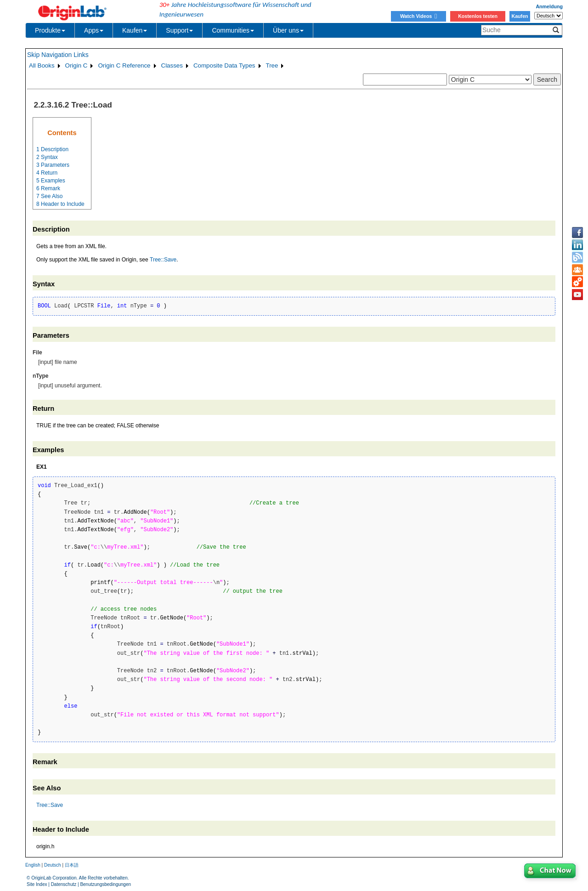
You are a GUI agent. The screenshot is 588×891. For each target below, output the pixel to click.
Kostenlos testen (478, 16)
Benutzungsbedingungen (105, 884)
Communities (233, 30)
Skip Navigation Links (58, 55)
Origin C (76, 65)
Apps (94, 30)
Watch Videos (418, 16)
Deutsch (53, 865)
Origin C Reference (124, 65)
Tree (272, 65)
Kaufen (520, 16)
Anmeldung (549, 6)
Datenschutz (64, 884)
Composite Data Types (224, 65)
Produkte (50, 30)
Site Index (37, 884)
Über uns (288, 30)
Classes (172, 65)
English (33, 865)
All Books (42, 65)
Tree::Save (163, 260)
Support (179, 30)
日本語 (72, 865)
